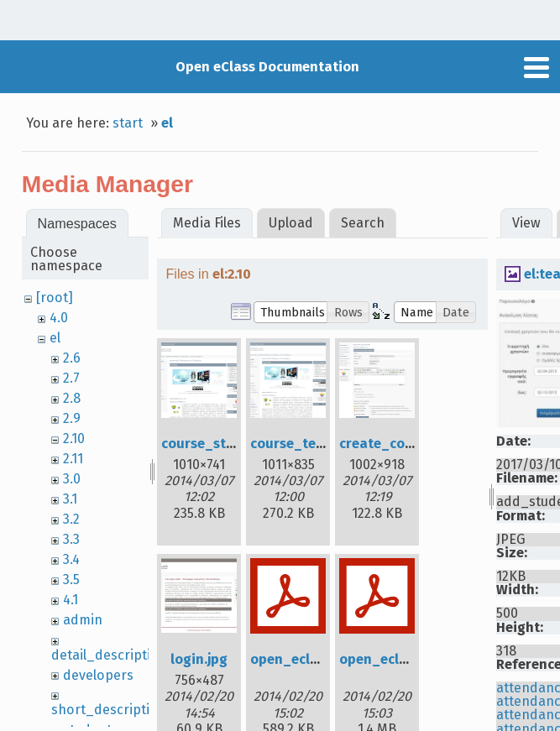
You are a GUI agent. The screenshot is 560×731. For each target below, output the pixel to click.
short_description (109, 710)
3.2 (71, 519)
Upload (291, 223)
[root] (55, 298)
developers (98, 675)
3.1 (70, 499)
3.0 (72, 479)
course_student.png (227, 444)
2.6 (72, 358)
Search (363, 223)
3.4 (71, 559)
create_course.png (400, 444)
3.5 (71, 580)
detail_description (109, 655)
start (128, 123)
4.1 (71, 600)
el (167, 123)
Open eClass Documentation (267, 67)
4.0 (59, 318)
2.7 (71, 378)
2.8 (72, 398)
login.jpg (199, 659)
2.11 (73, 459)
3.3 (71, 539)
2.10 (74, 439)
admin (83, 620)
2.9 (72, 418)
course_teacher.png (315, 444)
